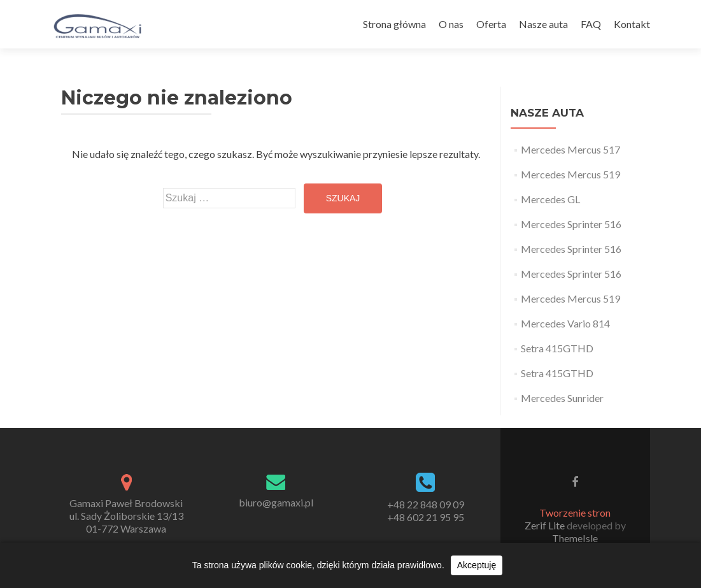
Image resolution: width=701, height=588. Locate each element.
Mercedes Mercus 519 (570, 174)
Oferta (491, 24)
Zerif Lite (546, 525)
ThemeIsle (575, 538)
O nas (451, 24)
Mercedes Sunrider (562, 398)
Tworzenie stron (575, 513)
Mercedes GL (550, 199)
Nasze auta (543, 24)
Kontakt (632, 24)
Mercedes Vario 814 (565, 323)
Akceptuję (477, 565)
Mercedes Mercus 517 (570, 149)
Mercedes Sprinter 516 (571, 224)
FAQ (591, 24)
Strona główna (394, 24)
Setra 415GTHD (557, 348)
